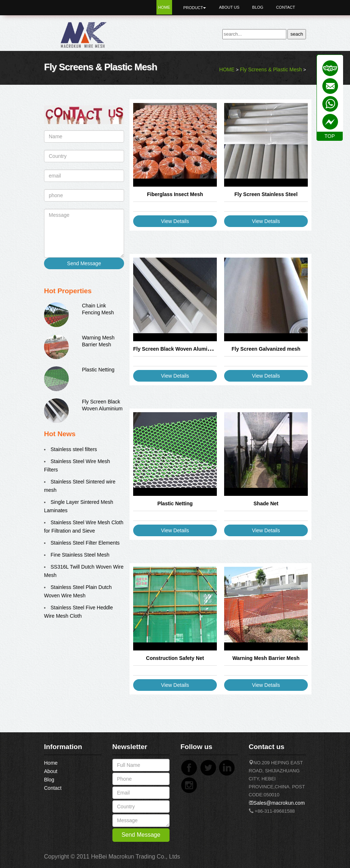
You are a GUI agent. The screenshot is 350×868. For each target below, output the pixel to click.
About (51, 771)
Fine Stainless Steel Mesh (80, 555)
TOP (330, 136)
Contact (286, 7)
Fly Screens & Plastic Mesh (271, 69)
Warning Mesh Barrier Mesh (266, 658)
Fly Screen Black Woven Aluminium (176, 349)
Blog (258, 7)
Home (164, 7)
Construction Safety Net (175, 658)
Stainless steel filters (74, 449)
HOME (227, 69)
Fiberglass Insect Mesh (175, 194)
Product (195, 8)
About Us (229, 7)
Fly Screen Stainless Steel (266, 194)
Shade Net (266, 503)
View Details (175, 221)
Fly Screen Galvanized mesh (266, 349)
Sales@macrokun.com (279, 803)
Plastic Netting (98, 370)
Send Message (84, 263)
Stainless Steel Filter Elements (85, 543)
